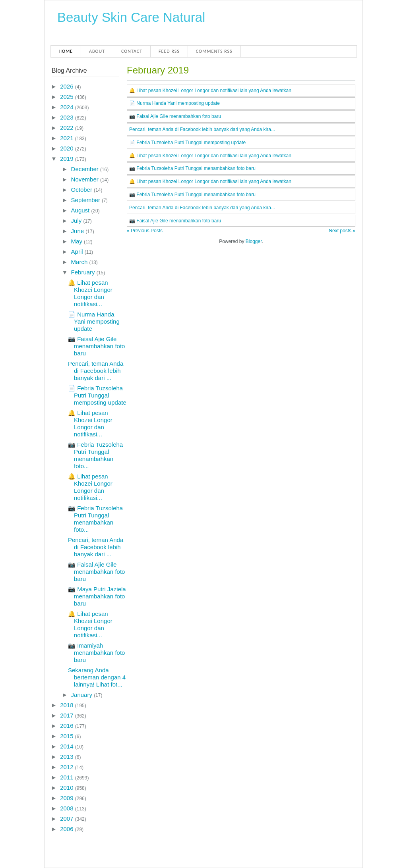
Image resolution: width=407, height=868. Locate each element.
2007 (68, 819)
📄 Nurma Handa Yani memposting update (94, 321)
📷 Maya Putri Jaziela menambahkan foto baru (97, 596)
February (84, 272)
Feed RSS (169, 51)
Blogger (254, 241)
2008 (68, 808)
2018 (68, 705)
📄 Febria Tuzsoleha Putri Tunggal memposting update (97, 395)
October (83, 190)
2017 (68, 715)
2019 (68, 159)
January (83, 695)
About (97, 51)
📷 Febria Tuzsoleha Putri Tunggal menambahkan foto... (95, 455)
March (80, 262)
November (86, 179)
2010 (68, 788)
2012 (68, 767)
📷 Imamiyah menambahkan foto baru (96, 653)
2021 (68, 138)
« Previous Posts (145, 231)
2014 (68, 746)
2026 (68, 86)
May (78, 241)
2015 (68, 736)
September (87, 200)
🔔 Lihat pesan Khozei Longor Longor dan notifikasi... (90, 293)
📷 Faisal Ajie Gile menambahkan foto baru (96, 346)
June (78, 231)
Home (66, 51)
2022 (68, 128)
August (81, 210)
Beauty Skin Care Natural (131, 17)
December (86, 169)
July (77, 221)
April (78, 252)
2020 (68, 148)
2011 (68, 777)
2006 (68, 829)
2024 (68, 107)
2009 (68, 798)
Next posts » (342, 231)
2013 (68, 757)
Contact (132, 51)
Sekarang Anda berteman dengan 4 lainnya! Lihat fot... (97, 677)
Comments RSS (214, 51)
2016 (68, 726)
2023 (68, 117)
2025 (68, 97)
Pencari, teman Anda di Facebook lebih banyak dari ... (96, 371)
